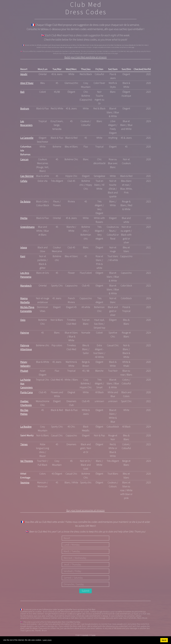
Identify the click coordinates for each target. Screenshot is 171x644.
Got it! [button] (164, 640)
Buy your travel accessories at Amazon (86, 511)
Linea (94, 635)
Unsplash (85, 635)
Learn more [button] (47, 640)
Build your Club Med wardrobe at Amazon (86, 57)
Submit (85, 591)
